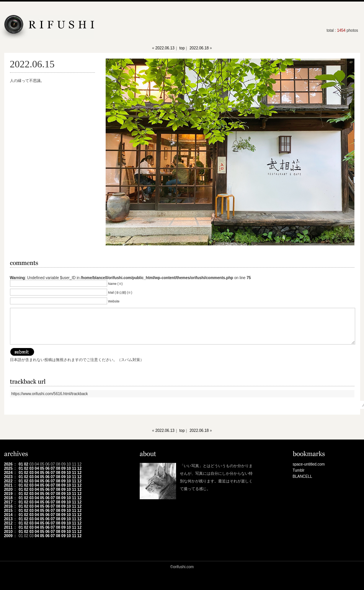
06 (47, 468)
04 (37, 468)
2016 (8, 506)
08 (58, 468)
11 (74, 468)
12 (79, 468)
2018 (8, 498)
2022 (8, 481)
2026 (8, 464)
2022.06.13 (165, 48)
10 (69, 468)
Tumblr (299, 470)
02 (26, 464)
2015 (8, 511)
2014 (8, 515)
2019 (8, 494)
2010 (8, 532)
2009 (8, 536)
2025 (8, 468)
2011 (8, 527)
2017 (8, 502)
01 (21, 464)
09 (63, 468)
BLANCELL (303, 476)
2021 (8, 485)
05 (42, 468)
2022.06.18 (199, 48)
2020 (8, 489)
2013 (8, 519)
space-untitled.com (309, 464)
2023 (8, 477)
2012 (8, 523)
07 (53, 468)
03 (32, 468)
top (182, 48)
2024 (8, 473)
